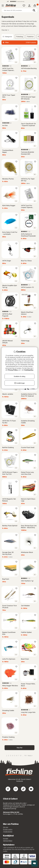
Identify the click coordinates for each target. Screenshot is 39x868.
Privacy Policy (13, 370)
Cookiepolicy (29, 370)
